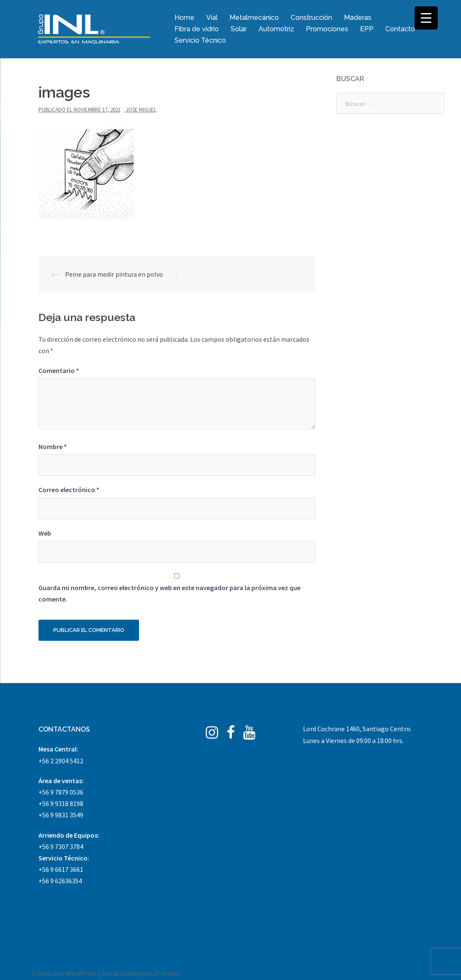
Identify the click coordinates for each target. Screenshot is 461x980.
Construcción (311, 18)
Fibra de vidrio (197, 29)
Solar (239, 29)
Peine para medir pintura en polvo (114, 274)
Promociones (327, 29)
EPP (367, 29)
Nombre (53, 446)
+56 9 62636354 (60, 881)
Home (184, 18)
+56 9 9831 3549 (61, 815)
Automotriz (276, 29)
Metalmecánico (254, 18)
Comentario (59, 370)
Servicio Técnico (200, 40)
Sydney (130, 973)
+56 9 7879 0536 (61, 792)
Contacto (400, 29)
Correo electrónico (69, 490)
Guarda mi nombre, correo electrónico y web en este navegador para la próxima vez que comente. (169, 593)
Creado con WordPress (64, 973)
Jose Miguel (141, 110)
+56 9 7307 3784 (61, 847)
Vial (212, 18)
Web (45, 533)
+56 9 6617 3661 (61, 869)
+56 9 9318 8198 (61, 803)
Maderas (358, 18)
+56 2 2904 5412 (61, 761)
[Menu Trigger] (426, 18)
